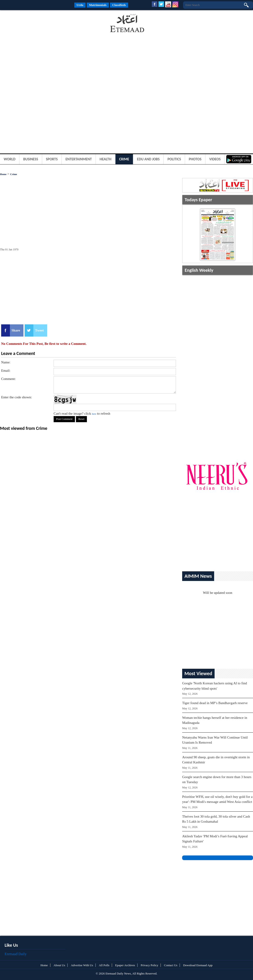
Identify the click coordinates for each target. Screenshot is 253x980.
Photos (195, 159)
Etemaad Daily (16, 954)
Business (31, 159)
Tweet (39, 330)
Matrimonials (98, 5)
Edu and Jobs (148, 159)
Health (105, 159)
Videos (215, 159)
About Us (59, 965)
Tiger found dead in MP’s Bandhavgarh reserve (215, 703)
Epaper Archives (125, 965)
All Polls (104, 965)
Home (3, 174)
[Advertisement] (37, 24)
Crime (124, 159)
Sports (52, 159)
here (94, 414)
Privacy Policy (149, 965)
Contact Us (171, 965)
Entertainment (79, 159)
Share (16, 330)
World (10, 159)
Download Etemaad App (198, 965)
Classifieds (119, 5)
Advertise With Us (82, 965)
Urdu (80, 5)
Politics (174, 159)
